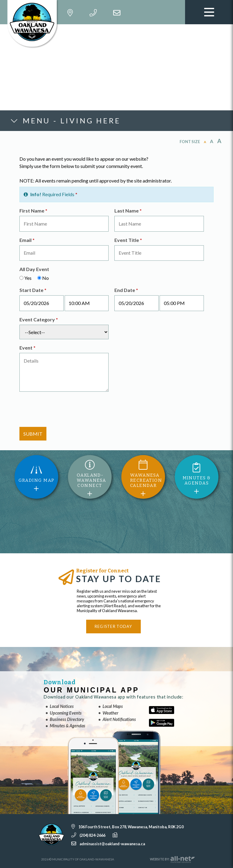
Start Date (33, 290)
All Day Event (34, 269)
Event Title (128, 240)
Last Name (128, 211)
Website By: (172, 860)
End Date (126, 290)
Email (27, 240)
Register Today (113, 626)
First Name (33, 211)
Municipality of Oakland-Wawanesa (34, 24)
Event (27, 348)
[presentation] (66, 410)
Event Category (39, 319)
